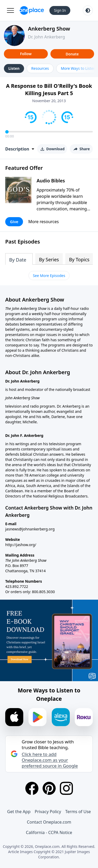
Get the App (19, 812)
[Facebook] (32, 788)
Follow (26, 54)
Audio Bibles (51, 181)
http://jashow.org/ (21, 545)
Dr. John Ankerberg (47, 37)
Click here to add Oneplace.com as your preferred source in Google (50, 760)
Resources (40, 68)
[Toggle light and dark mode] (88, 10)
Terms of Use (78, 812)
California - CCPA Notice (49, 832)
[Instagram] (66, 788)
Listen (14, 68)
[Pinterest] (49, 788)
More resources (44, 222)
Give (14, 222)
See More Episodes (49, 276)
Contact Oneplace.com (49, 822)
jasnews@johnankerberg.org (30, 529)
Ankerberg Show (49, 29)
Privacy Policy (48, 812)
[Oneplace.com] (32, 10)
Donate (72, 54)
